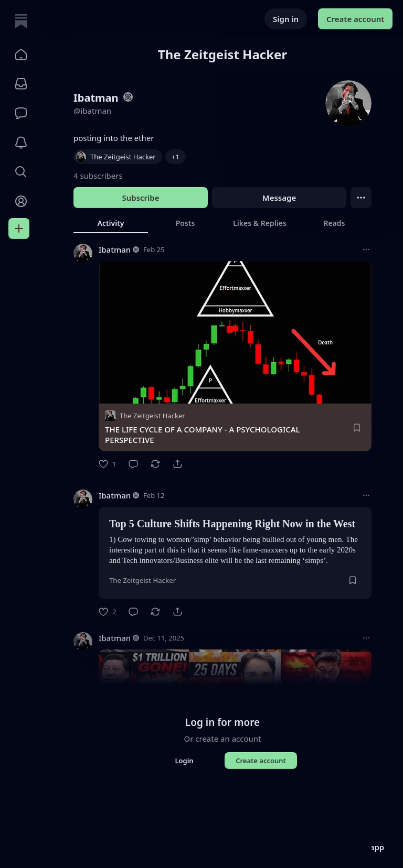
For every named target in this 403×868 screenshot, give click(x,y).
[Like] (107, 464)
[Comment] (133, 464)
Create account (355, 19)
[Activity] (21, 143)
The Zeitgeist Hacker (152, 416)
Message (279, 198)
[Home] (21, 21)
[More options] (366, 249)
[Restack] (155, 464)
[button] (21, 55)
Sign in (286, 19)
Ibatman (115, 249)
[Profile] (21, 201)
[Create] (19, 229)
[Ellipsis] (361, 198)
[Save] (357, 428)
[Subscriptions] (21, 84)
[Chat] (21, 113)
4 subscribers (98, 176)
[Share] (177, 464)
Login (184, 761)
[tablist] (222, 223)
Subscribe (140, 198)
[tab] (111, 223)
